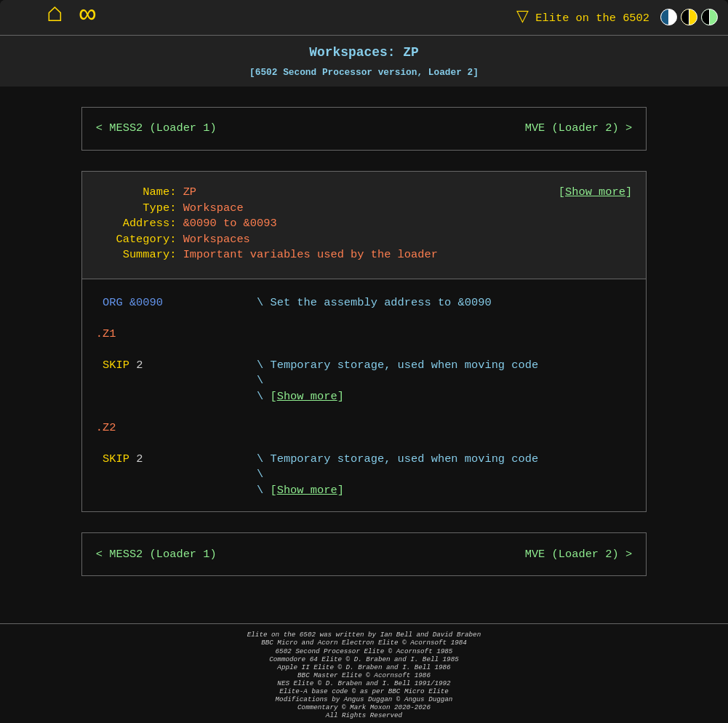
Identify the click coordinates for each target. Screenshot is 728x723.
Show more (595, 192)
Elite (580, 17)
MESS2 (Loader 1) (163, 128)
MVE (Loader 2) (572, 128)
